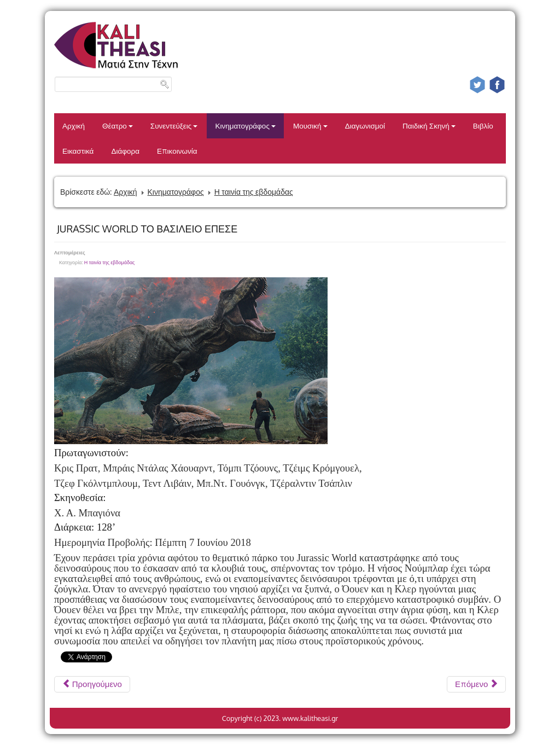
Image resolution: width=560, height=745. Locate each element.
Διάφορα (125, 151)
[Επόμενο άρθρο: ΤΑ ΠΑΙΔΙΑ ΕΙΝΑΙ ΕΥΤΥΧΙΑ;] (476, 684)
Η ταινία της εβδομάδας (254, 192)
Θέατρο (118, 126)
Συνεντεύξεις (174, 126)
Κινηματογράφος (245, 126)
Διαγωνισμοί (365, 126)
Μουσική (310, 126)
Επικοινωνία (177, 151)
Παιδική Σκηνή (429, 126)
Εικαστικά (78, 151)
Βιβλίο (483, 126)
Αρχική (74, 126)
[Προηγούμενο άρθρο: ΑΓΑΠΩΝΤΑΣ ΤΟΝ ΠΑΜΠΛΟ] (92, 684)
